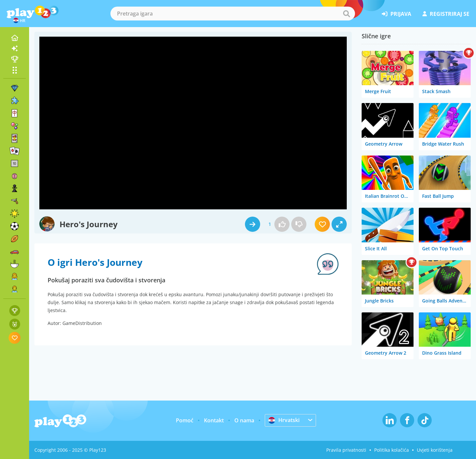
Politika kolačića (392, 450)
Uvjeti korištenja (435, 450)
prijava (397, 14)
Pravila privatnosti (346, 450)
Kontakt (214, 420)
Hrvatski (284, 420)
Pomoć (185, 420)
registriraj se (446, 14)
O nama (244, 420)
